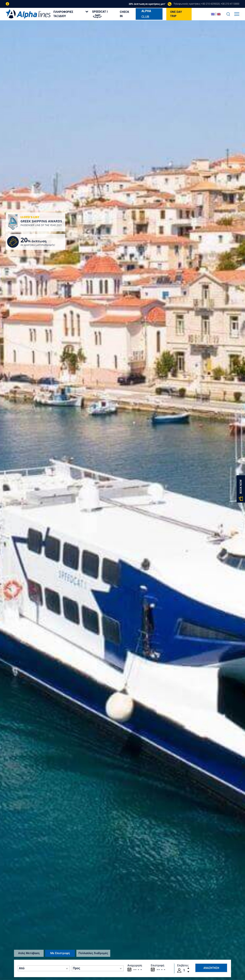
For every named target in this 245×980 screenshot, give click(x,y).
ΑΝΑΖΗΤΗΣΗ (211, 968)
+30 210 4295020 (210, 4)
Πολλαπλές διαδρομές (93, 953)
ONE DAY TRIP (176, 14)
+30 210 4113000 (230, 4)
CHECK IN (125, 14)
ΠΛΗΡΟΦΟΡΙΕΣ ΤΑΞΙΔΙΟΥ (63, 14)
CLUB (146, 14)
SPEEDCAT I (100, 14)
